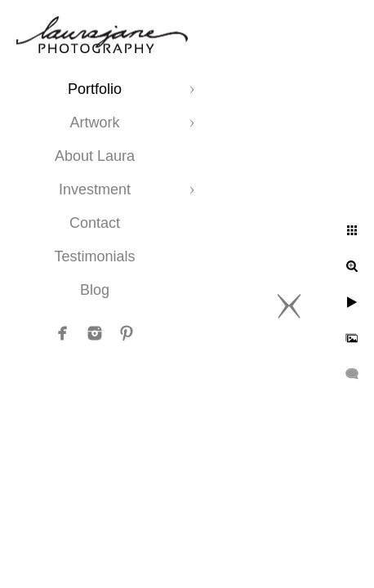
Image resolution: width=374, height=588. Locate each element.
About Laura (95, 156)
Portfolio (95, 89)
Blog (95, 290)
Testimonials (94, 256)
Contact (95, 223)
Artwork (94, 122)
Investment (95, 189)
